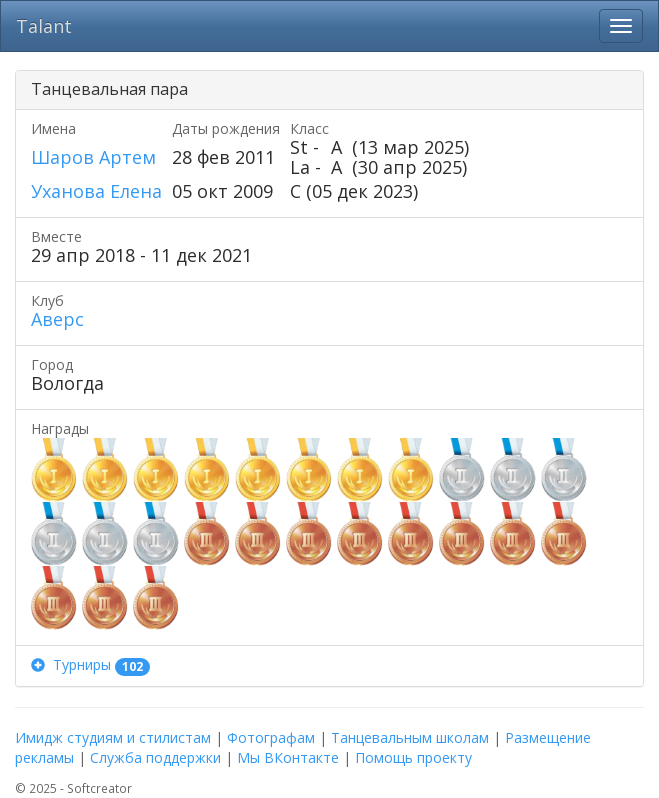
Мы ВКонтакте (288, 757)
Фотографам (271, 737)
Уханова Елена (96, 191)
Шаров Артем (93, 157)
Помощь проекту (413, 757)
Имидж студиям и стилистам (113, 737)
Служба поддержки (155, 757)
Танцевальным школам (410, 737)
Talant (44, 26)
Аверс (57, 319)
